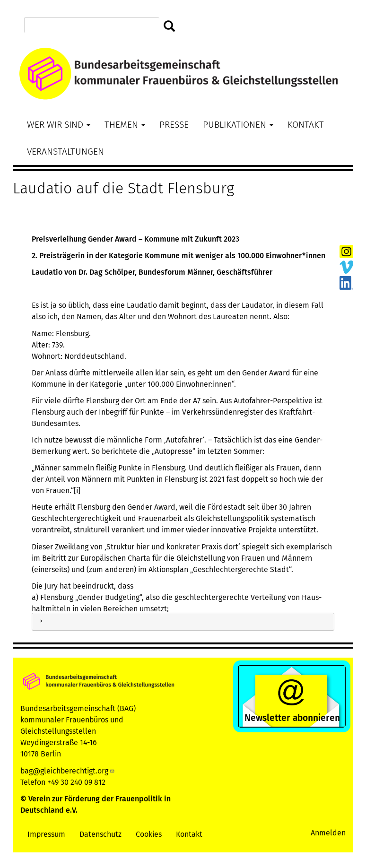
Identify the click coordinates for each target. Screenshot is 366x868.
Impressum (46, 834)
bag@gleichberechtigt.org (68, 771)
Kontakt (306, 125)
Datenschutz (100, 834)
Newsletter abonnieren (292, 718)
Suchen (170, 27)
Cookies (149, 834)
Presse (174, 125)
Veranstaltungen (65, 152)
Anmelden (328, 833)
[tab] (183, 622)
